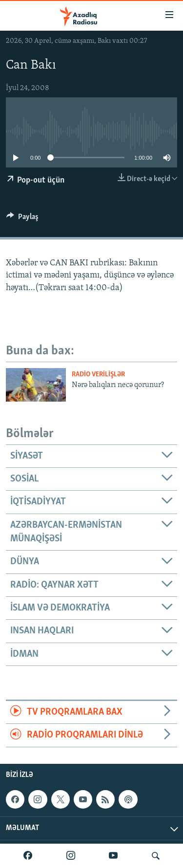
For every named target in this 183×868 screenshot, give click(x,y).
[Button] (22, 219)
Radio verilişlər (98, 375)
